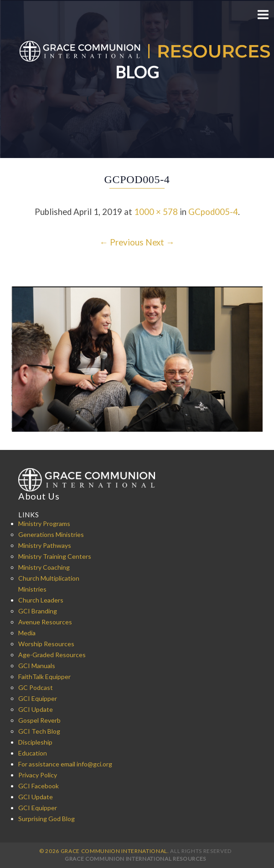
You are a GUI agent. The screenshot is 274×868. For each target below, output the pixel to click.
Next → (160, 242)
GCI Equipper (38, 698)
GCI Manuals (37, 666)
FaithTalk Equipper (44, 677)
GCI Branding (38, 611)
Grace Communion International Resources (135, 859)
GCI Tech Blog (39, 731)
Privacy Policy (38, 775)
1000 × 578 (156, 212)
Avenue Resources (45, 622)
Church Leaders (41, 600)
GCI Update (36, 709)
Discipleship (35, 742)
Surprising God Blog (47, 819)
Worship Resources (46, 644)
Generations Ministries (51, 534)
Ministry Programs (44, 523)
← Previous (121, 242)
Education (33, 753)
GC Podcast (36, 687)
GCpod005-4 (213, 212)
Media (27, 633)
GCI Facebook (39, 786)
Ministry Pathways (45, 545)
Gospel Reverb (39, 720)
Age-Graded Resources (52, 655)
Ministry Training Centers (55, 556)
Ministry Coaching (44, 567)
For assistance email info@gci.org (65, 764)
